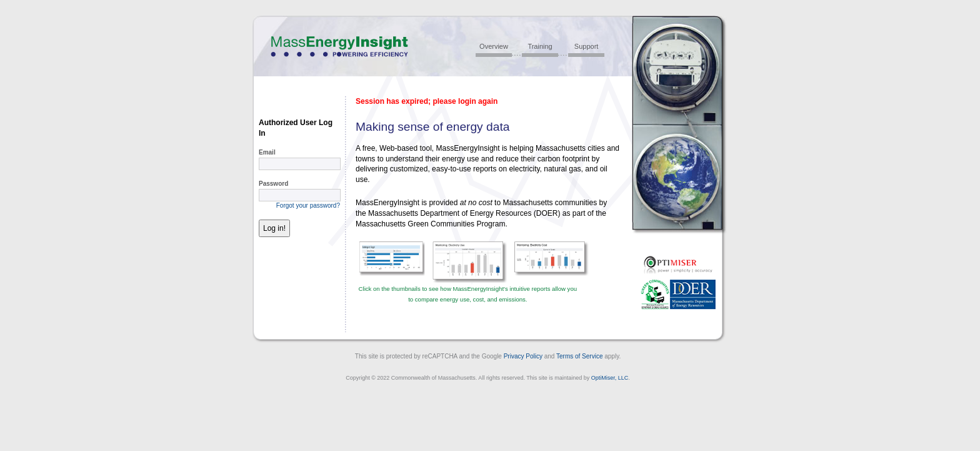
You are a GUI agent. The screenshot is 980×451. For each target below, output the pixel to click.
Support (587, 46)
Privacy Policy (523, 356)
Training (540, 46)
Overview (494, 46)
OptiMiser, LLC (610, 378)
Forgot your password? (308, 205)
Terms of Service (579, 356)
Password (273, 184)
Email (267, 152)
